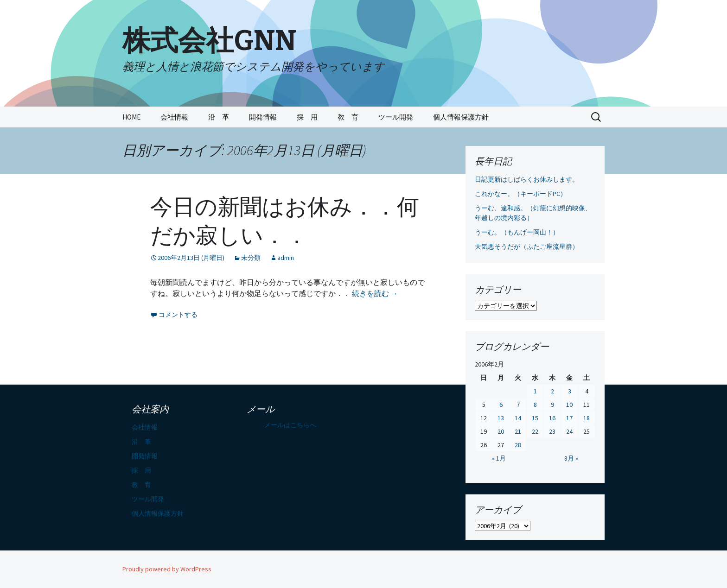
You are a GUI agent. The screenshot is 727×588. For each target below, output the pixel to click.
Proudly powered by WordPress (167, 569)
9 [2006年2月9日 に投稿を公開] (552, 405)
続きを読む (375, 293)
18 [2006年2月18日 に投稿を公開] (587, 418)
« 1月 (499, 458)
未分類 (251, 258)
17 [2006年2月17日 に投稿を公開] (569, 418)
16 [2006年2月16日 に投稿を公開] (552, 418)
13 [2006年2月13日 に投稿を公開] (501, 418)
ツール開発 (396, 117)
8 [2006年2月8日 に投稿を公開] (535, 405)
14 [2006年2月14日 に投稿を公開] (518, 418)
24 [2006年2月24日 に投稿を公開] (569, 431)
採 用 (307, 117)
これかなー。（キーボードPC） (521, 194)
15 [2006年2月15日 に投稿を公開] (535, 418)
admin (286, 258)
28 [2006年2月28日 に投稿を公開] (518, 445)
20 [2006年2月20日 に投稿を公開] (501, 431)
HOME (131, 117)
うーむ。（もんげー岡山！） (517, 232)
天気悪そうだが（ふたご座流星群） (527, 247)
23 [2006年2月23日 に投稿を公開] (552, 431)
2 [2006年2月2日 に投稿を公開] (552, 391)
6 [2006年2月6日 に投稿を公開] (501, 405)
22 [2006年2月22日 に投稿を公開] (535, 431)
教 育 (348, 117)
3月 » (571, 458)
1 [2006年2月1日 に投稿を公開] (535, 391)
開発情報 (263, 117)
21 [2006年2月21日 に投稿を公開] (518, 431)
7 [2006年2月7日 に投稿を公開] (518, 405)
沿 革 (219, 117)
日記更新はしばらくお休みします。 (527, 179)
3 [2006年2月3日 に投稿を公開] (570, 391)
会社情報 (174, 117)
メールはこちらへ (290, 425)
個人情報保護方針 (461, 117)
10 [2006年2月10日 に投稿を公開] (569, 405)
